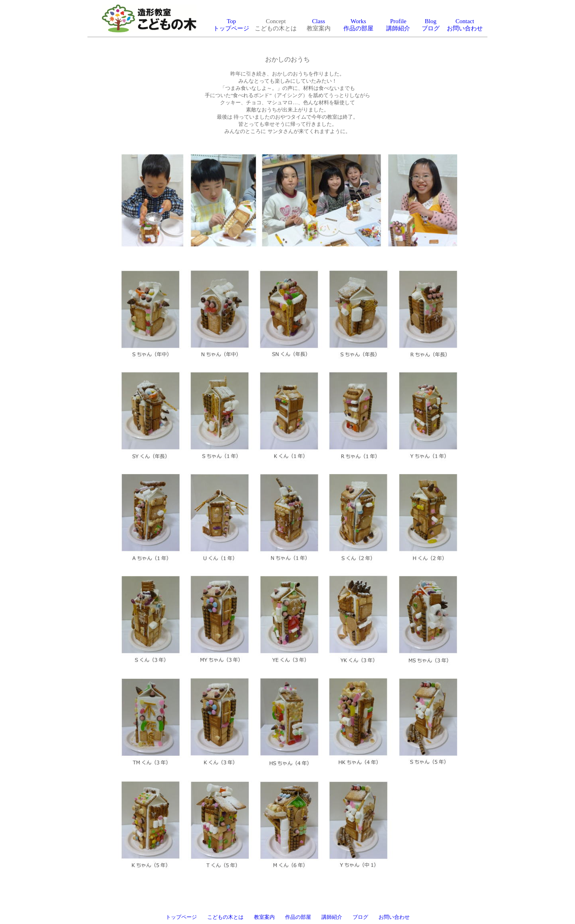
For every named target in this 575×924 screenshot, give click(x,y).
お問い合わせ (394, 917)
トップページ (181, 917)
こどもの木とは (225, 917)
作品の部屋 (298, 917)
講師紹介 (332, 917)
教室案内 (264, 917)
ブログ (360, 917)
